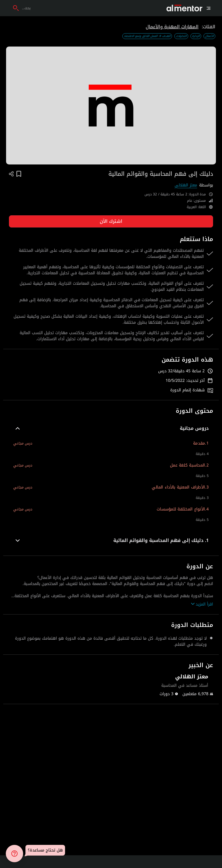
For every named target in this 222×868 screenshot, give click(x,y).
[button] (111, 428)
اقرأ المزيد (202, 604)
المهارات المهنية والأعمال (172, 27)
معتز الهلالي (186, 185)
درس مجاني (23, 443)
